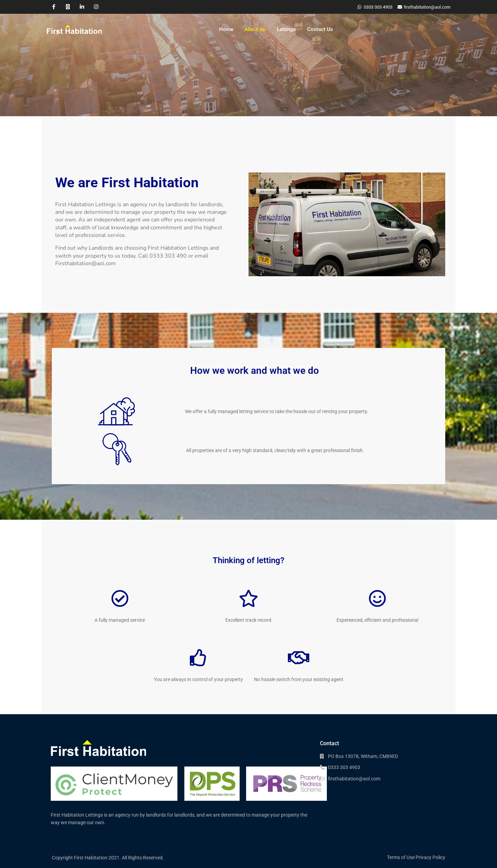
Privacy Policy (430, 857)
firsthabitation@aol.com (354, 779)
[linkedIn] (82, 7)
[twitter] (68, 7)
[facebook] (54, 7)
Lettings (286, 29)
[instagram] (96, 7)
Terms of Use (401, 857)
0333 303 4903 (378, 7)
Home (226, 29)
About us (255, 29)
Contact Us (320, 29)
